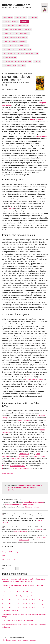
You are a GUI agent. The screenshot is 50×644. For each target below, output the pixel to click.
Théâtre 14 (39, 529)
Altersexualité (8, 17)
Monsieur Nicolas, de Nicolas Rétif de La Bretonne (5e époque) (25, 600)
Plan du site (6, 640)
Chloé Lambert (24, 454)
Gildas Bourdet (24, 540)
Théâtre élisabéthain (37, 119)
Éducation (22, 65)
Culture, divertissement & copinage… (16, 33)
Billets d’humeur (21, 17)
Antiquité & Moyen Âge (10, 552)
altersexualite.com (16, 5)
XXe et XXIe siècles (9, 560)
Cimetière (6, 21)
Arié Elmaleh (16, 459)
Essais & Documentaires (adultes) (15, 37)
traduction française (17, 466)
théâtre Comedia (24, 420)
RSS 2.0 (33, 640)
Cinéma (15, 21)
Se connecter (17, 640)
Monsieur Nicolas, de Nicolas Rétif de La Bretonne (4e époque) (25, 604)
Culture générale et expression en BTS (17, 29)
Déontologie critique (32, 507)
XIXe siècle (6, 556)
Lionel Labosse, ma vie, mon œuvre (16, 45)
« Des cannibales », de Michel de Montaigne (18, 592)
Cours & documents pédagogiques (15, 25)
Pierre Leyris (42, 136)
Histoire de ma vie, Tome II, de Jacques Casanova (20, 596)
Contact (26, 640)
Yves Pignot (23, 456)
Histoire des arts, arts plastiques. (15, 41)
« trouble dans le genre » (34, 379)
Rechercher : (7, 565)
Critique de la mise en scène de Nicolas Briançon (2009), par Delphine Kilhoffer (25, 488)
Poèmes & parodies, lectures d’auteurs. (17, 61)
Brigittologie (33, 17)
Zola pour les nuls (9, 65)
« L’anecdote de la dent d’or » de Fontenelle (18, 621)
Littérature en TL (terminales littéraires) (17, 49)
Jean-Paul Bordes (40, 456)
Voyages (37, 61)
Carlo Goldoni (41, 538)
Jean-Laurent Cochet (21, 531)
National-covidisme (10, 57)
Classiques (24, 21)
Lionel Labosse (8, 473)
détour (12, 208)
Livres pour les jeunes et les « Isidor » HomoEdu (20, 53)
